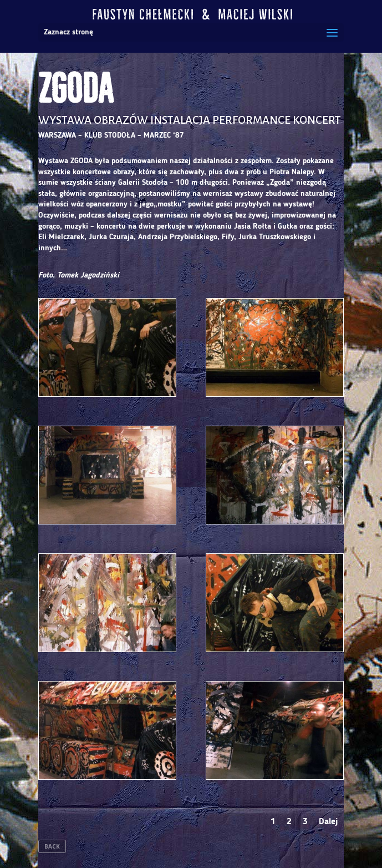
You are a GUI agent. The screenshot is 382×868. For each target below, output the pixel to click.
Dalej (328, 822)
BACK (52, 846)
